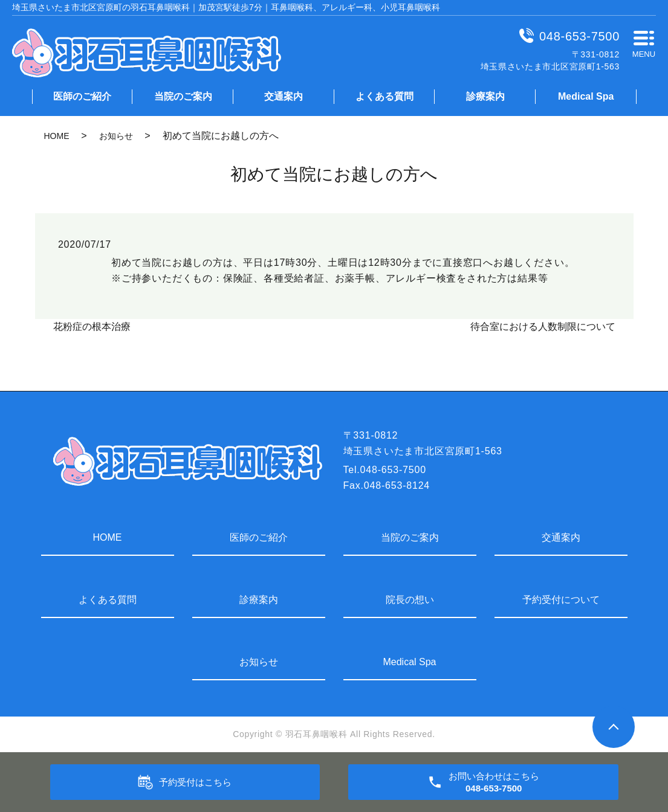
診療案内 (485, 96)
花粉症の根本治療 (92, 327)
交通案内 (284, 96)
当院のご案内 (183, 96)
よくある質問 (384, 96)
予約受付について (561, 600)
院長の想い (410, 600)
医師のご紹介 (82, 96)
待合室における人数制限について (543, 327)
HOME (57, 136)
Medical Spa (586, 96)
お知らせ (116, 136)
